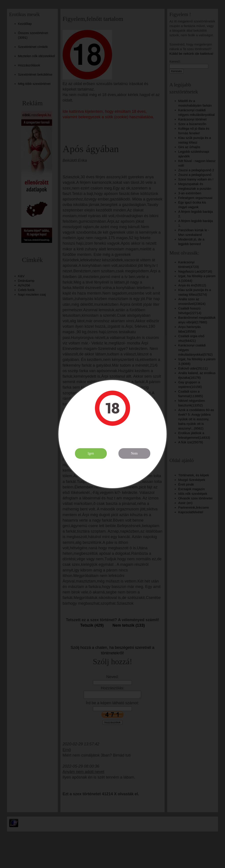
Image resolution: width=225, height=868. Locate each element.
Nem (134, 453)
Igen (91, 453)
